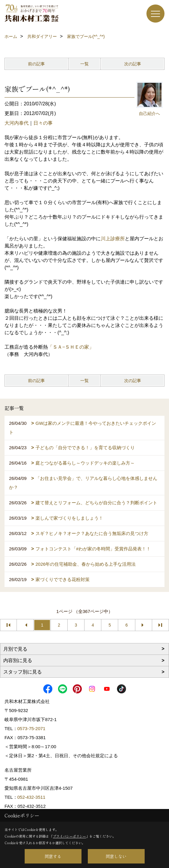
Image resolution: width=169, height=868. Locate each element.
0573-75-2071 (31, 728)
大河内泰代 (17, 123)
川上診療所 (113, 239)
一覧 (84, 64)
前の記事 (36, 64)
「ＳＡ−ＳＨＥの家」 (71, 347)
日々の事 (43, 123)
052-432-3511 (32, 797)
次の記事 (133, 64)
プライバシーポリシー (69, 836)
